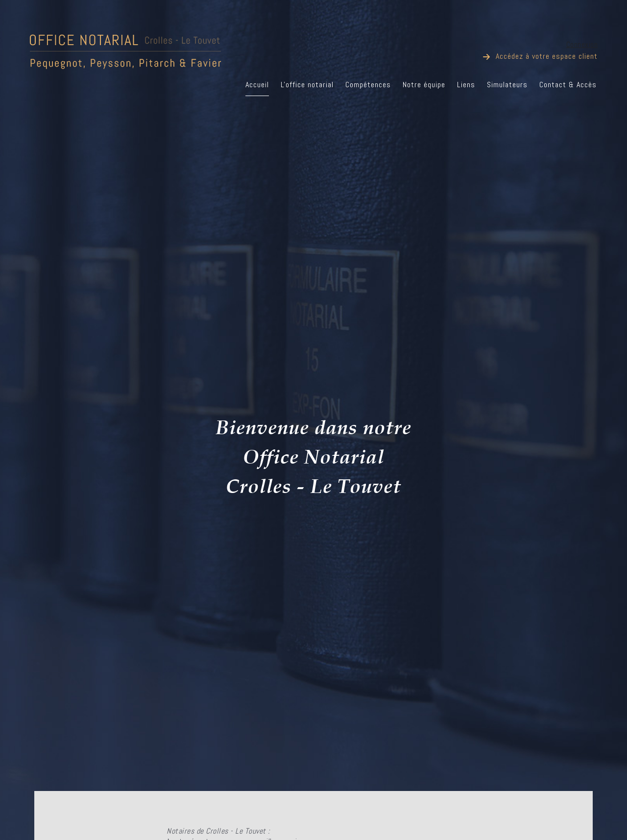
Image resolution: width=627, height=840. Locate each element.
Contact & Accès (568, 85)
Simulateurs (507, 85)
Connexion (582, 44)
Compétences (368, 85)
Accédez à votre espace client (547, 56)
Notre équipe (424, 85)
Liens (466, 85)
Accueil (257, 85)
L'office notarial (307, 85)
